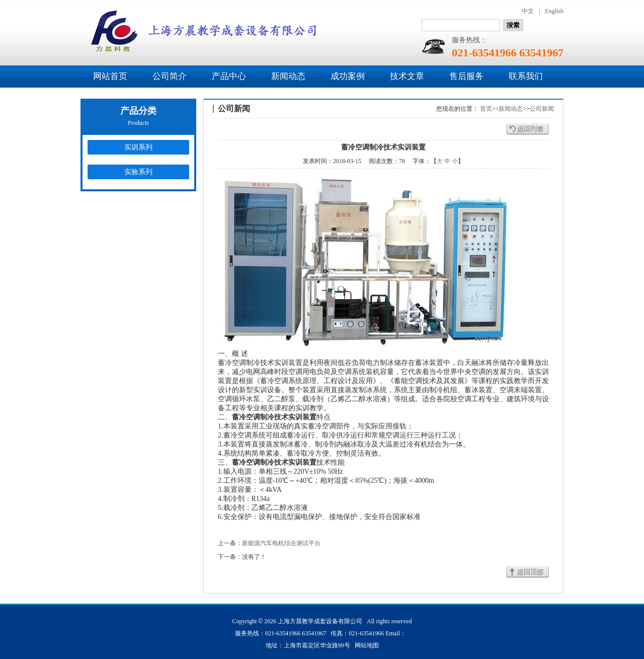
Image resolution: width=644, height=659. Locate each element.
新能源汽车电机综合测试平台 (281, 543)
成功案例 (348, 76)
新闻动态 (288, 76)
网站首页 (110, 76)
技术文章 (407, 76)
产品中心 (229, 76)
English (554, 11)
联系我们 (526, 76)
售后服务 (466, 76)
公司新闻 (542, 109)
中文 (528, 11)
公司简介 (170, 76)
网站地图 (367, 645)
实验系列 (138, 172)
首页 (486, 109)
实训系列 (138, 147)
